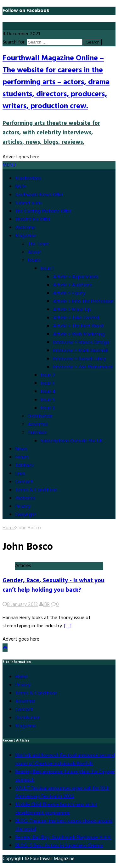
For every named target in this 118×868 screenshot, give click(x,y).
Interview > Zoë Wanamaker (83, 367)
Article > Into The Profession (83, 302)
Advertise (38, 425)
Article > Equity (69, 293)
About (34, 252)
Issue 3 (47, 384)
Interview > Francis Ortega (81, 343)
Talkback (24, 466)
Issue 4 (48, 392)
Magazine (25, 236)
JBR (46, 605)
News (21, 449)
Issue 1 (47, 269)
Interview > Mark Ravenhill (80, 351)
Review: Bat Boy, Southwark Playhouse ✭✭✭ (63, 837)
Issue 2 (48, 375)
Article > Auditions (72, 285)
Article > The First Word (78, 326)
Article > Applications (76, 277)
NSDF (21, 187)
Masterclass (28, 179)
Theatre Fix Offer (33, 220)
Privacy (23, 507)
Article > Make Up (72, 310)
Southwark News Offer (39, 195)
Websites (25, 498)
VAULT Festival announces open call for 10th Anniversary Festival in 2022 (62, 792)
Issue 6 (48, 408)
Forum (22, 457)
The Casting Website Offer (43, 211)
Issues (34, 261)
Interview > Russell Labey (79, 359)
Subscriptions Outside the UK (71, 441)
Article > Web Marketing (79, 334)
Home (21, 677)
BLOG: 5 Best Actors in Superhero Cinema (59, 846)
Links (20, 474)
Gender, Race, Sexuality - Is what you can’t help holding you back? (53, 585)
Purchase (37, 433)
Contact (24, 482)
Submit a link (28, 203)
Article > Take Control (76, 318)
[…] (68, 626)
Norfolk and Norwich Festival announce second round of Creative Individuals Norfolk (65, 759)
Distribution (40, 416)
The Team (38, 244)
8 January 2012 (22, 605)
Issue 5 (48, 400)
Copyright (26, 515)
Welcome (25, 228)
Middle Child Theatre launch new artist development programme (56, 809)
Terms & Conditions (36, 490)
